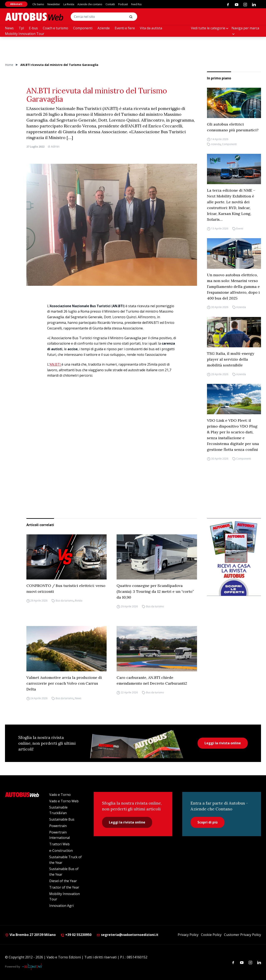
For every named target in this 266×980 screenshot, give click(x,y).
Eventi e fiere (125, 28)
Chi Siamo (38, 4)
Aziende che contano (90, 4)
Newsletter (54, 4)
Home (9, 65)
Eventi (240, 229)
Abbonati (16, 4)
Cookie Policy (211, 935)
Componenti (83, 28)
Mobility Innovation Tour (25, 34)
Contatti (110, 4)
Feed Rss (136, 4)
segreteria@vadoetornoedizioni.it (127, 935)
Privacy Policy (188, 935)
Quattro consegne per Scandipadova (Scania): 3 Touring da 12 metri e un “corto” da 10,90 (155, 591)
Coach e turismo (55, 28)
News (9, 28)
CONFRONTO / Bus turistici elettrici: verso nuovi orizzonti (66, 589)
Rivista (79, 601)
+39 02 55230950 (76, 935)
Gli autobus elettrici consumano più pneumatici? (233, 127)
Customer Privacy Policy (243, 935)
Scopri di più (208, 822)
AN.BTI (56, 364)
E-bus (33, 28)
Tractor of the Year (64, 887)
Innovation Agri (61, 906)
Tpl (21, 28)
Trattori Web (59, 844)
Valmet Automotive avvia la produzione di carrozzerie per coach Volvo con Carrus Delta (64, 683)
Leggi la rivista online (223, 743)
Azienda (216, 144)
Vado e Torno (60, 795)
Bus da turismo (65, 601)
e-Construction (61, 851)
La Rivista (69, 4)
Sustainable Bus (62, 819)
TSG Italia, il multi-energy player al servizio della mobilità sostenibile (231, 359)
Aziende (104, 28)
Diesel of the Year (63, 881)
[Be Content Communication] (33, 967)
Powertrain (58, 826)
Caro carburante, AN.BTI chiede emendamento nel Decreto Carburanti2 (152, 680)
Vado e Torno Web (64, 801)
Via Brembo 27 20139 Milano (30, 935)
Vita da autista (151, 28)
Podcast (123, 4)
